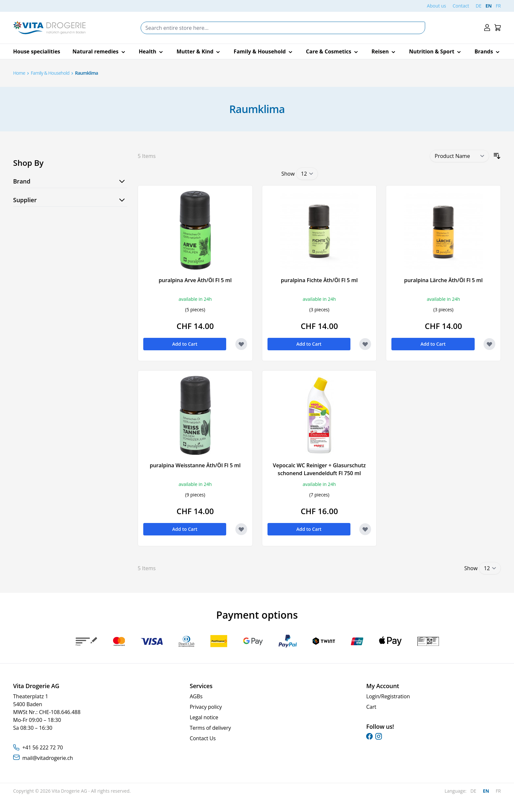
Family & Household (50, 73)
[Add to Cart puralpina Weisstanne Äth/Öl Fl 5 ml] (185, 529)
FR (498, 6)
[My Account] (487, 28)
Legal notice (204, 717)
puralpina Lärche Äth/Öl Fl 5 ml (444, 280)
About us (436, 6)
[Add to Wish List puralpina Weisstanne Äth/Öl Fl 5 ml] (241, 529)
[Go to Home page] (49, 28)
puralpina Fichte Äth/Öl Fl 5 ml (319, 280)
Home (19, 73)
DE (479, 6)
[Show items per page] (307, 174)
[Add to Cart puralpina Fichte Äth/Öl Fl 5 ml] (309, 344)
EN (489, 6)
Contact (461, 6)
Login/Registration (388, 696)
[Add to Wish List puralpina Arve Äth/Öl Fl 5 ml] (241, 344)
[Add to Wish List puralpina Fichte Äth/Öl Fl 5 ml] (365, 344)
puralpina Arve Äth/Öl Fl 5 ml (195, 280)
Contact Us (203, 738)
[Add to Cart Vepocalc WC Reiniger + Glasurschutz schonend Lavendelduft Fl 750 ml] (309, 529)
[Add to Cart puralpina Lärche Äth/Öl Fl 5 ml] (433, 344)
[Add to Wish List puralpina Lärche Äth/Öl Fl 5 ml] (489, 344)
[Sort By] (459, 156)
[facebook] (369, 736)
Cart (371, 707)
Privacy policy (206, 707)
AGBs (196, 696)
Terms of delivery (210, 728)
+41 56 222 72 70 (43, 747)
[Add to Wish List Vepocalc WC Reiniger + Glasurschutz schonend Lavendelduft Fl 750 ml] (365, 529)
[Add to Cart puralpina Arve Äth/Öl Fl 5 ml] (185, 344)
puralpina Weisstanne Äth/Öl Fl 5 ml (195, 465)
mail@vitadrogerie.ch (48, 758)
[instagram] (379, 736)
